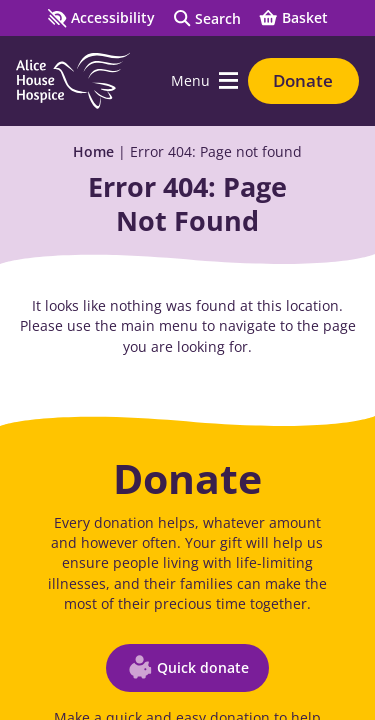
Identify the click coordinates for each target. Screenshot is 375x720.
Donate (303, 80)
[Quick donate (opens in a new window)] (187, 668)
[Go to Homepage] (73, 80)
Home (93, 151)
